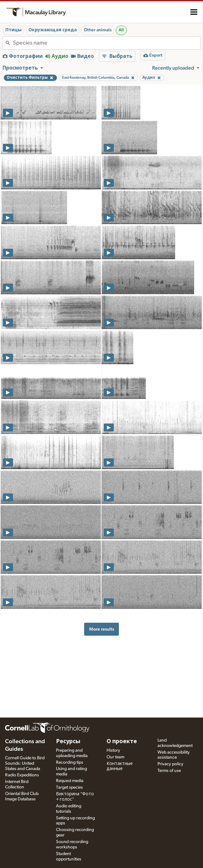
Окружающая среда (53, 30)
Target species (69, 787)
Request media (70, 781)
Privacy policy (170, 764)
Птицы (13, 30)
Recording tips (70, 762)
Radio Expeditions (22, 775)
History (113, 750)
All (121, 30)
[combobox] (107, 43)
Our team (115, 757)
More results (102, 629)
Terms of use (169, 771)
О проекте (122, 742)
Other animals (98, 30)
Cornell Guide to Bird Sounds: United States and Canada (25, 763)
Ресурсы (68, 742)
